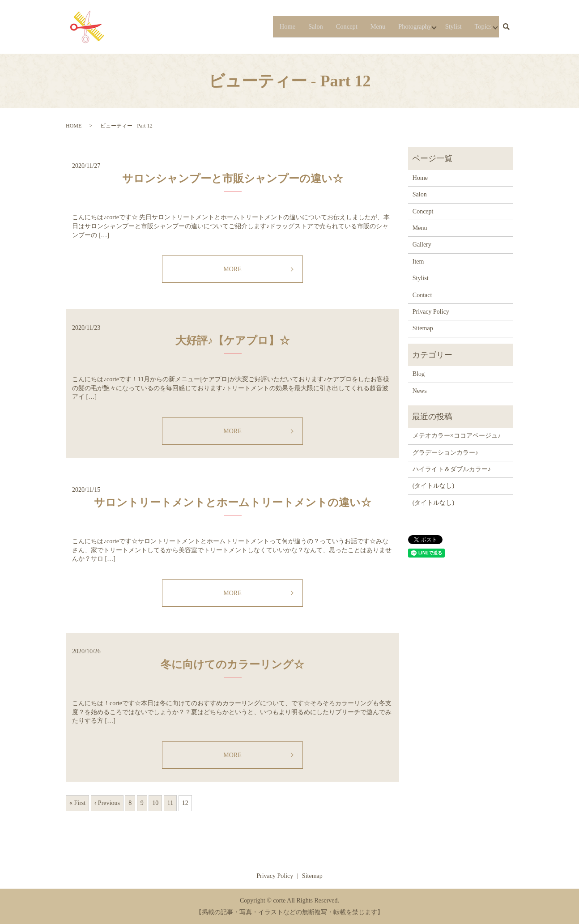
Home (259, 26)
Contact (422, 295)
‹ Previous (107, 803)
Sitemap (423, 328)
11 (170, 803)
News (420, 391)
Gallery (422, 245)
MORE (232, 269)
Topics (479, 26)
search (506, 27)
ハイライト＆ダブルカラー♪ (452, 469)
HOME (74, 126)
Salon (290, 26)
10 (155, 803)
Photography (400, 26)
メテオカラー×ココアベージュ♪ (457, 436)
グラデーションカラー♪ (445, 453)
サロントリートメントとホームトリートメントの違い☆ (233, 502)
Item (418, 262)
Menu (360, 26)
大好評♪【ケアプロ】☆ (233, 341)
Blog (419, 374)
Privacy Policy (431, 312)
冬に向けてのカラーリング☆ (232, 664)
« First (77, 803)
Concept (325, 26)
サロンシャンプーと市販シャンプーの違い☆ (233, 179)
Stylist (446, 26)
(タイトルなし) (433, 486)
